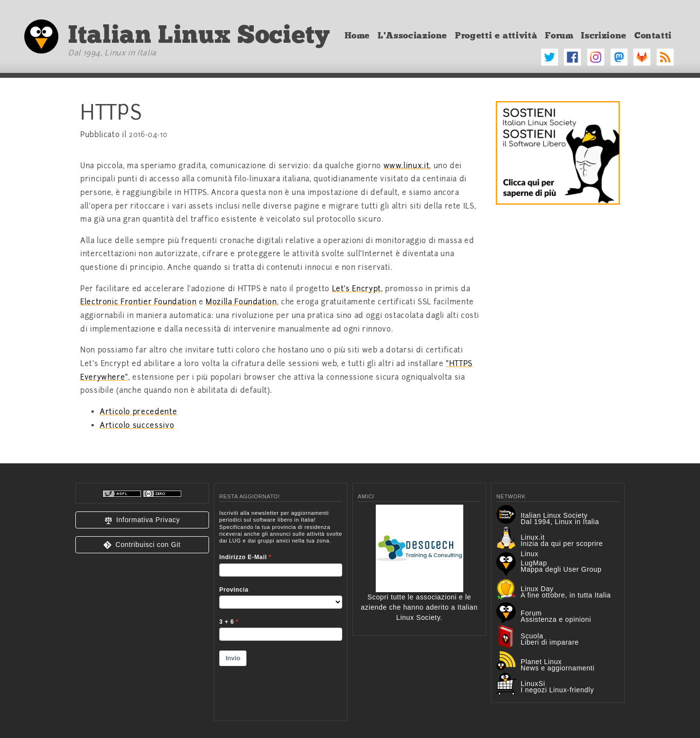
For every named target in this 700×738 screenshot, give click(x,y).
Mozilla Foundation (241, 302)
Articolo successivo (137, 425)
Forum (559, 35)
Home (358, 35)
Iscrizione (604, 35)
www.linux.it (407, 166)
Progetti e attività (496, 35)
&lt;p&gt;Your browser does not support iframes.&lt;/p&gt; (281, 609)
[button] (142, 520)
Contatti (653, 35)
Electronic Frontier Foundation (138, 302)
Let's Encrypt (357, 289)
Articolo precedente (138, 412)
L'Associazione (412, 35)
